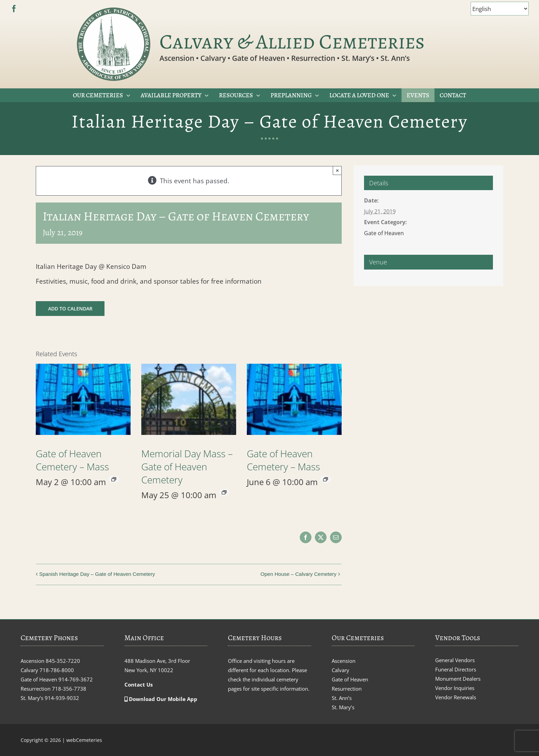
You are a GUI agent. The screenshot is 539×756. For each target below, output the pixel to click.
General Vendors (455, 660)
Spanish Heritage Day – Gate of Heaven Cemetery (97, 574)
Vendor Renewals (456, 697)
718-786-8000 (57, 670)
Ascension (344, 661)
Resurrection (347, 689)
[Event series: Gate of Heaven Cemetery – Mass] (114, 479)
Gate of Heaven (384, 233)
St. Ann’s (342, 698)
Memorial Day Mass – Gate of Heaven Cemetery (187, 467)
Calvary (340, 670)
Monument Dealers (458, 679)
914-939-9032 (62, 698)
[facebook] (14, 9)
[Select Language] (500, 9)
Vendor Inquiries (455, 688)
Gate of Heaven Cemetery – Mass (72, 460)
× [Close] (337, 170)
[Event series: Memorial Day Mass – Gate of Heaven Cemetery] (224, 492)
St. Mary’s (343, 707)
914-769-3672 (76, 679)
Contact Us (139, 684)
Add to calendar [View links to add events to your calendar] (70, 309)
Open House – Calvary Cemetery (299, 574)
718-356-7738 (69, 689)
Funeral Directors (456, 669)
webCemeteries (84, 740)
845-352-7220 (63, 661)
